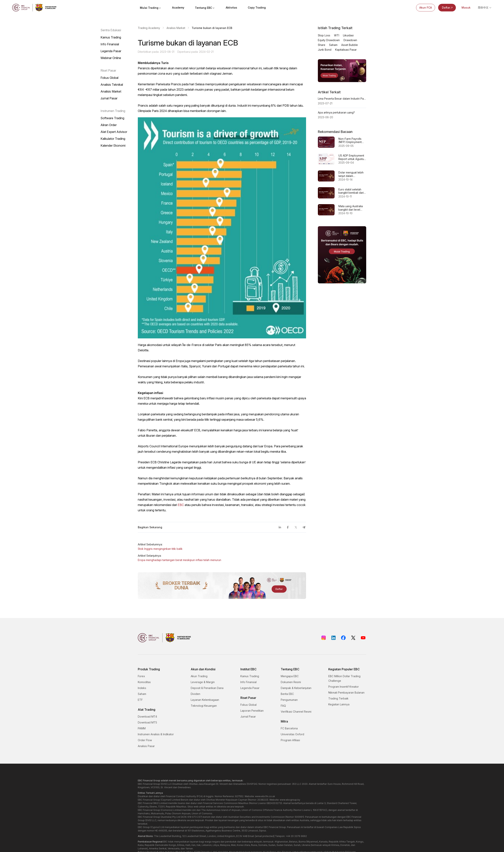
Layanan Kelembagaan (205, 700)
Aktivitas (231, 8)
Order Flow (145, 740)
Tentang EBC (205, 8)
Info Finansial (110, 44)
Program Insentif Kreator (344, 687)
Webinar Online (111, 58)
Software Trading (112, 118)
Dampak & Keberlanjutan (296, 688)
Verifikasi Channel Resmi (296, 712)
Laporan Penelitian (252, 711)
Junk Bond (325, 50)
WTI (337, 35)
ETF (140, 700)
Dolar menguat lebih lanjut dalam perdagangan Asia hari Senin (351, 174)
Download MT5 (147, 722)
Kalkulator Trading (113, 139)
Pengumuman (289, 700)
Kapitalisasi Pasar (346, 50)
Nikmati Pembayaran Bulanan (346, 693)
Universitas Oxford (292, 734)
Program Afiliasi (290, 740)
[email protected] (265, 836)
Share (322, 45)
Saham (333, 45)
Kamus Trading (111, 37)
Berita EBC (287, 694)
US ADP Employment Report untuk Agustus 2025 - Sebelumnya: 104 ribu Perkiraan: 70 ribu (352, 157)
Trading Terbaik (338, 698)
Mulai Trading (151, 8)
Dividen (195, 694)
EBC (181, 505)
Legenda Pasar (111, 51)
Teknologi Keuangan (204, 706)
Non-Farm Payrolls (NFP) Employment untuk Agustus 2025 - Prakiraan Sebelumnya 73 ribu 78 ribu (352, 140)
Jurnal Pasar (109, 98)
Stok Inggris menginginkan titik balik (160, 549)
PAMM (142, 728)
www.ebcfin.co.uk (265, 796)
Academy (178, 8)
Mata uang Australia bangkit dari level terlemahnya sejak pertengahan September (351, 208)
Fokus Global (109, 78)
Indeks (142, 688)
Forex (141, 676)
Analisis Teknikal (112, 85)
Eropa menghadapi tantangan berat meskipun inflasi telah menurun (179, 560)
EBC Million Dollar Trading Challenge (344, 678)
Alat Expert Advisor (114, 132)
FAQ (283, 706)
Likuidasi (348, 35)
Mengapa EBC (290, 676)
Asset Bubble (350, 45)
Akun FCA (426, 8)
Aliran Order (109, 125)
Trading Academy (149, 28)
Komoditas (144, 682)
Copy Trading (257, 8)
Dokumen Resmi (291, 682)
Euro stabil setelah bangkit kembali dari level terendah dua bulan (351, 191)
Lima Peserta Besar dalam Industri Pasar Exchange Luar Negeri (342, 99)
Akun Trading (199, 676)
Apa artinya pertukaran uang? (336, 112)
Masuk (466, 8)
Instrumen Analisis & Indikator (156, 734)
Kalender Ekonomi (113, 145)
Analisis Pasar (146, 746)
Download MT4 (147, 717)
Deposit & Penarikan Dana (207, 688)
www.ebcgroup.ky (290, 800)
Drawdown (350, 40)
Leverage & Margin (203, 682)
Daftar (448, 8)
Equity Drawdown (329, 40)
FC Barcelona (289, 728)
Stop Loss (324, 35)
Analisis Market (111, 91)
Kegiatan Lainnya (339, 704)
